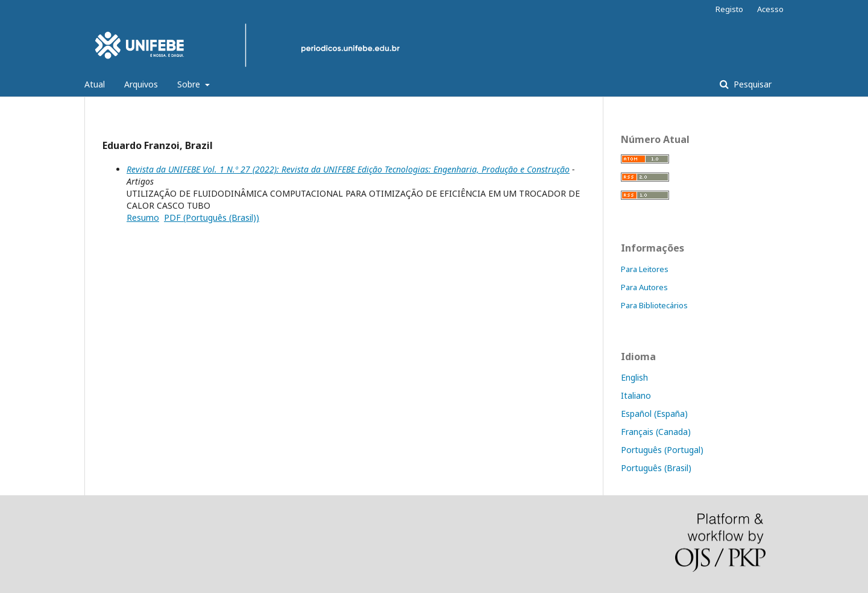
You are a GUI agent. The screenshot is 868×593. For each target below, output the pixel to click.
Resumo (143, 217)
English (634, 377)
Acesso (770, 9)
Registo (729, 9)
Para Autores (644, 287)
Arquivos (141, 84)
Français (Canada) (656, 432)
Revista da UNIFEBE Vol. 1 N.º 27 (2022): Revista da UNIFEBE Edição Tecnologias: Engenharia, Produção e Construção (348, 169)
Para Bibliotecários (654, 305)
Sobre (190, 84)
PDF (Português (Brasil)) (212, 217)
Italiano (636, 395)
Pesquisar (751, 84)
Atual (95, 84)
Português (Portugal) (662, 450)
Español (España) (654, 414)
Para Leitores (645, 269)
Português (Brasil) (656, 468)
